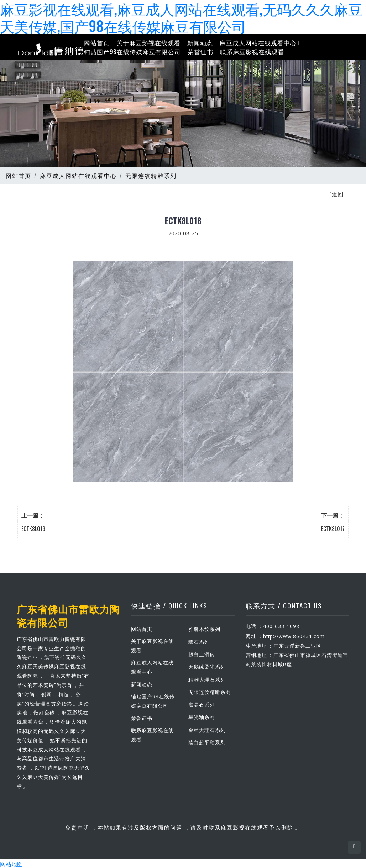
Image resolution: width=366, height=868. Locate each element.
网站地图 (11, 864)
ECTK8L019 (33, 528)
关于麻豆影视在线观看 (148, 42)
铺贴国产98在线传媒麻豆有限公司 (132, 51)
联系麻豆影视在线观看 (252, 51)
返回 (336, 194)
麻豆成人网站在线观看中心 (259, 42)
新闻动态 (200, 42)
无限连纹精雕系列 (151, 175)
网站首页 (97, 42)
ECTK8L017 (333, 528)
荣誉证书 (200, 51)
